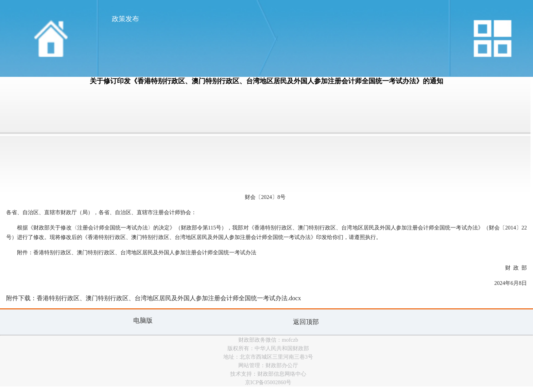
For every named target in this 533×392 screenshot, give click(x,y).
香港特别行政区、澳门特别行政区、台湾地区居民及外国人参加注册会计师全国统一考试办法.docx (169, 298)
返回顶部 (306, 322)
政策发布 (125, 19)
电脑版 (143, 320)
